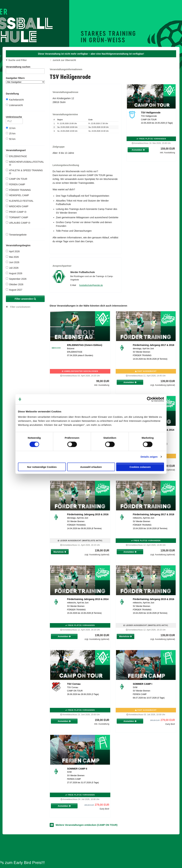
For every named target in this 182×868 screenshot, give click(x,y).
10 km (11, 128)
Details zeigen (149, 457)
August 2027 (14, 290)
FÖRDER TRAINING (18, 190)
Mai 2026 (12, 257)
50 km (11, 139)
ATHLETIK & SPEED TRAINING (24, 172)
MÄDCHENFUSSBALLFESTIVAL (25, 163)
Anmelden (138, 150)
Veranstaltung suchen (25, 67)
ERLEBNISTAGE (16, 156)
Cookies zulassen (140, 467)
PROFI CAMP (16, 212)
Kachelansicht (15, 100)
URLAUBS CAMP (18, 223)
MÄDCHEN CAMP (17, 206)
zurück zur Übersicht (64, 60)
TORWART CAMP (17, 217)
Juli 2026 (12, 268)
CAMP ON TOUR (17, 179)
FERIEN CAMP (16, 184)
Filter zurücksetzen (20, 307)
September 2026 (16, 279)
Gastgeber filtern (25, 80)
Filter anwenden (25, 299)
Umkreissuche (14, 118)
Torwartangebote (16, 235)
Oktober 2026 (15, 284)
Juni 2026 (13, 262)
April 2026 (13, 251)
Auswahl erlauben (91, 467)
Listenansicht (14, 105)
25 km (11, 133)
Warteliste (60, 552)
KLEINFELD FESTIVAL (20, 201)
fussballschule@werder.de (91, 285)
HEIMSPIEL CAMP (17, 195)
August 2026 (14, 273)
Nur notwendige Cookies (42, 467)
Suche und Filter (18, 60)
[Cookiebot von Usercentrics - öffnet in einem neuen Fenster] (149, 399)
